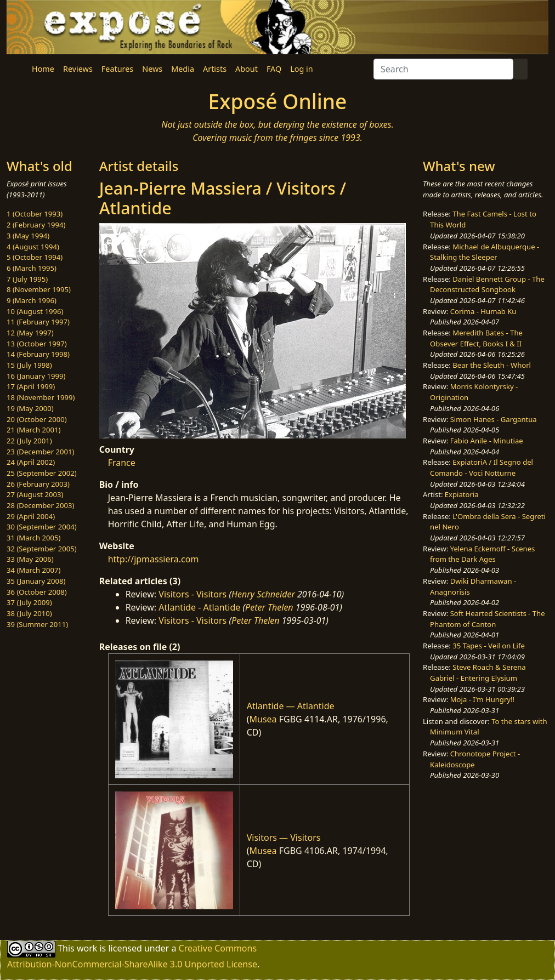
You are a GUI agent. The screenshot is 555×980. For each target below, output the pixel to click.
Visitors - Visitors (192, 594)
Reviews (78, 69)
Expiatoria (462, 494)
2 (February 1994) (36, 225)
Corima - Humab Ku (483, 311)
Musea (263, 719)
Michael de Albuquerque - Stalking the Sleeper (485, 252)
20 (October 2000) (37, 419)
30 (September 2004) (42, 527)
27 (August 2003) (35, 494)
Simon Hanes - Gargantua (494, 419)
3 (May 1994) (28, 236)
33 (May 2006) (30, 559)
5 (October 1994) (35, 257)
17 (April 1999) (31, 386)
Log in (301, 69)
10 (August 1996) (35, 311)
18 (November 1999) (41, 397)
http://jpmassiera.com (154, 559)
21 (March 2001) (33, 430)
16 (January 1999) (36, 376)
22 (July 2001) (29, 441)
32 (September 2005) (42, 549)
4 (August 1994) (33, 247)
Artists (215, 69)
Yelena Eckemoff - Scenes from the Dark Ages (482, 554)
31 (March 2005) (33, 538)
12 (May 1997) (30, 333)
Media (183, 69)
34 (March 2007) (33, 570)
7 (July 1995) (27, 279)
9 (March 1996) (32, 300)
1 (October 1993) (35, 214)
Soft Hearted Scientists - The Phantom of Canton (487, 619)
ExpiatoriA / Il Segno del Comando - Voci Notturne (482, 468)
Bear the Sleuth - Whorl (492, 365)
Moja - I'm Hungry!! (482, 699)
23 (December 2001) (40, 452)
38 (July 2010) (29, 613)
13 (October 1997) (37, 344)
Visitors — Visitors (284, 837)
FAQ (274, 69)
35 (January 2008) (36, 581)
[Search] (443, 69)
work (87, 948)
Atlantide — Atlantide (291, 706)
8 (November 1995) (39, 289)
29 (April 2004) (31, 516)
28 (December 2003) (40, 505)
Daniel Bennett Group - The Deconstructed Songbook (487, 284)
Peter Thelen (269, 607)
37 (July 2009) (29, 602)
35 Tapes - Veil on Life (489, 646)
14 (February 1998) (38, 354)
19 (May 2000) (30, 408)
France (122, 463)
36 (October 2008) (37, 592)
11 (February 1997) (38, 322)
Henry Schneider (263, 594)
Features (117, 69)
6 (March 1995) (32, 268)
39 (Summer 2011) (37, 624)
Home (43, 69)
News (152, 69)
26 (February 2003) (38, 484)
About (247, 69)
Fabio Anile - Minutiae (487, 441)
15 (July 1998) (29, 365)
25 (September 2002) (42, 473)
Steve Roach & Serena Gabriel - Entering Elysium (478, 673)
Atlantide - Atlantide (199, 607)
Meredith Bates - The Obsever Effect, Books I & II (476, 338)
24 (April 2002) (31, 462)
